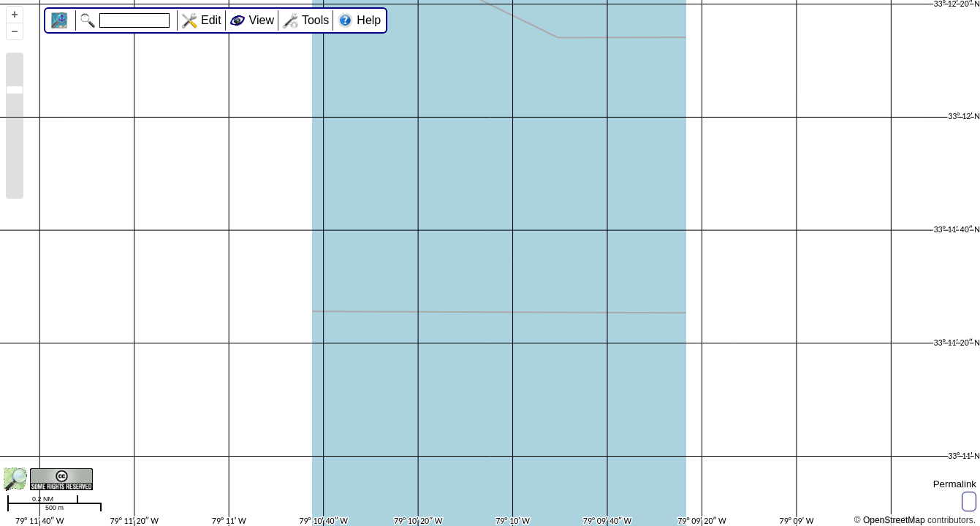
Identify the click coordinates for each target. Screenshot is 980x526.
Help (369, 20)
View (262, 20)
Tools (315, 20)
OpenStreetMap (894, 520)
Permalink (955, 484)
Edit (211, 20)
